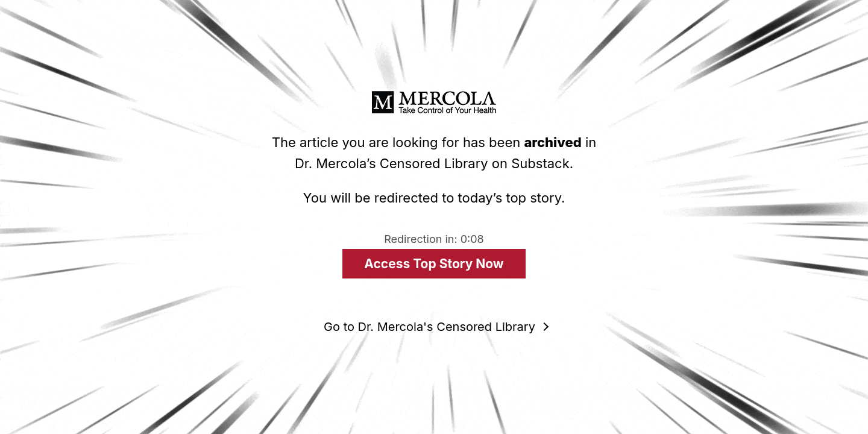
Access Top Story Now (434, 264)
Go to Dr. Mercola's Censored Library (429, 327)
